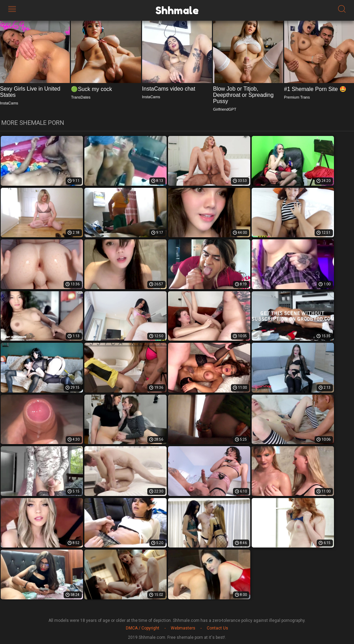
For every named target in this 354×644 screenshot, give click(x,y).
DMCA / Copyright (143, 628)
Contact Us (217, 628)
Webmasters (183, 628)
